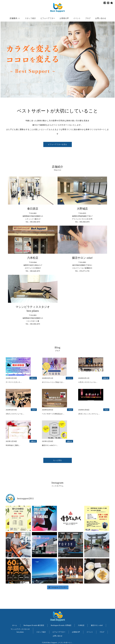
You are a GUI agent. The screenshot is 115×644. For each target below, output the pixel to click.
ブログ (88, 18)
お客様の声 (64, 18)
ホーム (15, 625)
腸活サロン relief (97, 625)
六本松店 (81, 625)
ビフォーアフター (48, 18)
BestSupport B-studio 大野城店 (61, 625)
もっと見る (57, 460)
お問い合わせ (101, 18)
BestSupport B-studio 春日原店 (34, 625)
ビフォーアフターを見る (57, 144)
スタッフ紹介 (30, 18)
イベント (77, 18)
